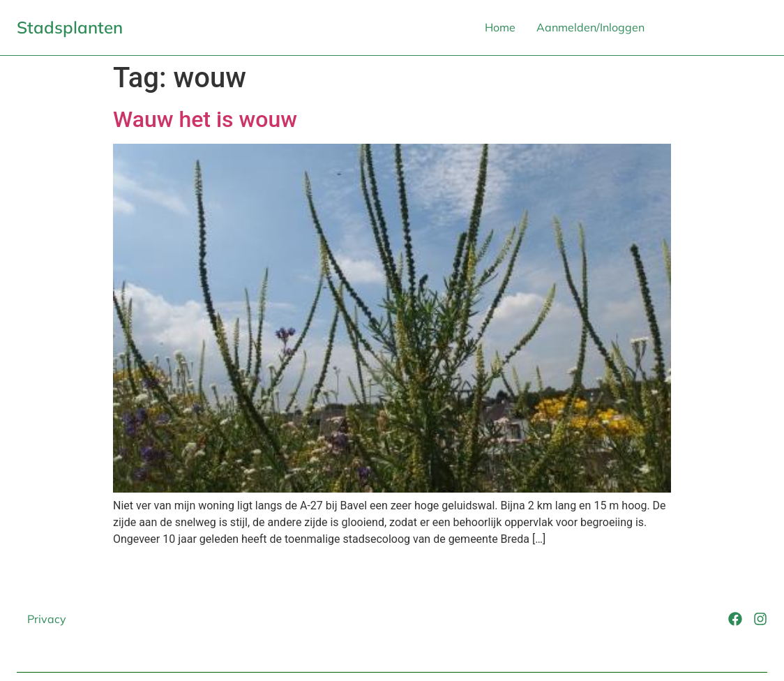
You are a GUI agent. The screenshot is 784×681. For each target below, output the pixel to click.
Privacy (47, 619)
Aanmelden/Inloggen (590, 27)
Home (500, 27)
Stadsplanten (70, 27)
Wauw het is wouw (205, 119)
